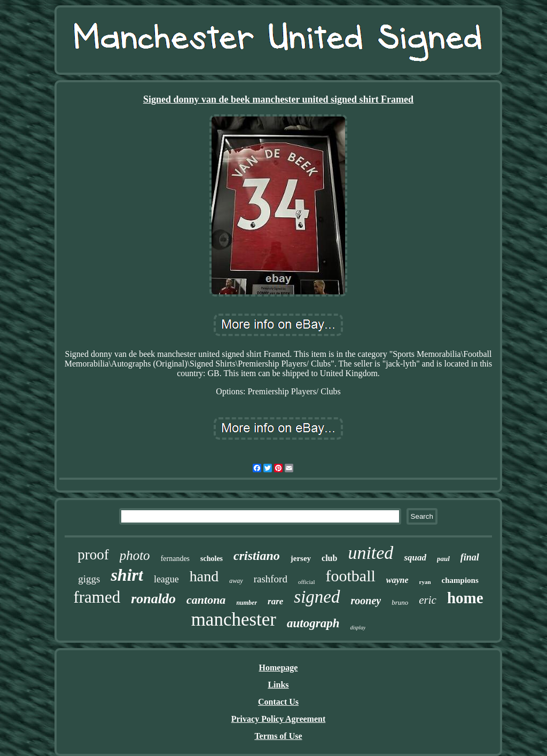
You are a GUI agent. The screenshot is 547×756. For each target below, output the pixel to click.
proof (93, 555)
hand (204, 576)
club (329, 558)
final (470, 557)
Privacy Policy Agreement (279, 719)
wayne (397, 580)
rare (275, 601)
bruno (400, 602)
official (307, 582)
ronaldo (153, 599)
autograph (313, 623)
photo (135, 555)
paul (443, 559)
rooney (366, 601)
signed (317, 597)
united (370, 553)
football (351, 576)
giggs (89, 579)
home (465, 598)
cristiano (257, 556)
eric (428, 600)
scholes (212, 559)
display (358, 628)
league (166, 579)
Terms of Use (278, 736)
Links (278, 685)
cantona (206, 600)
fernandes (175, 559)
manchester (234, 619)
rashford (271, 579)
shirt (127, 575)
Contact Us (278, 702)
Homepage (279, 668)
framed (97, 597)
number (247, 603)
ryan (425, 582)
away (236, 581)
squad (415, 558)
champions (460, 580)
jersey (301, 558)
